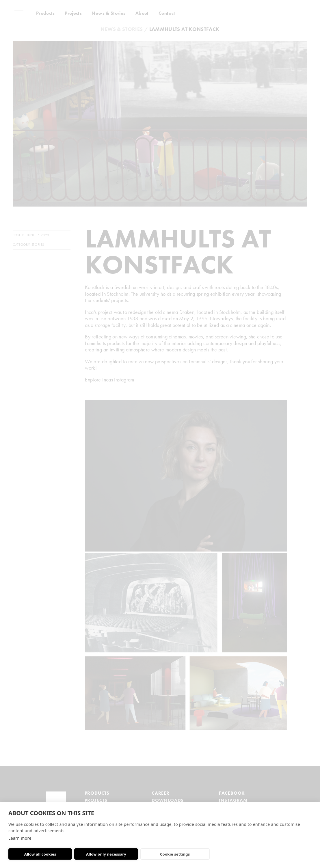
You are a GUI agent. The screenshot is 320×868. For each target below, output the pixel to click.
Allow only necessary (99, 854)
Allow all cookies (38, 854)
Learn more (20, 838)
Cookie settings (164, 854)
